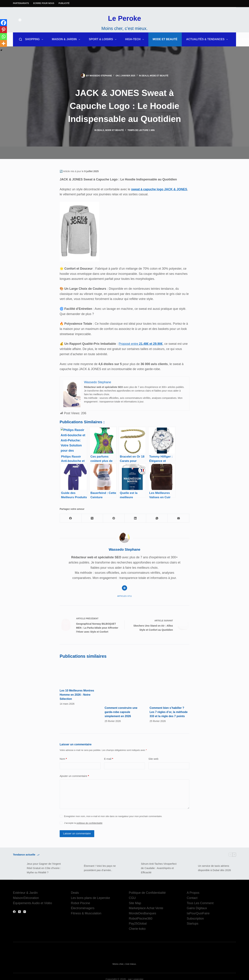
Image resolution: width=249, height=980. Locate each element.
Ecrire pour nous (44, 3)
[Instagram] (25, 912)
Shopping (35, 39)
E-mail (109, 759)
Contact (192, 898)
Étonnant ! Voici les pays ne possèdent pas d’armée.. (100, 868)
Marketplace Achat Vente (146, 908)
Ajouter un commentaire (74, 776)
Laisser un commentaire (77, 833)
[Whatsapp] (3, 37)
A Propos (193, 893)
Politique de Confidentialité (147, 893)
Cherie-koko (137, 929)
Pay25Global (138, 924)
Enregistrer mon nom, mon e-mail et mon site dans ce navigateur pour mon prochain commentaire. (113, 816)
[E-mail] (179, 518)
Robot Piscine (80, 903)
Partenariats (21, 3)
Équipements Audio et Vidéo (33, 903)
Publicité (64, 3)
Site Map (135, 903)
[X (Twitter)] (92, 518)
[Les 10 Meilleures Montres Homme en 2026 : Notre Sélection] (80, 674)
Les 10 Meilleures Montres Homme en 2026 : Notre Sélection (77, 695)
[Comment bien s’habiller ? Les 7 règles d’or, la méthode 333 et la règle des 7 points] (169, 682)
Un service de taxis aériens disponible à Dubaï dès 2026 (214, 868)
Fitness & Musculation (86, 913)
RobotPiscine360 (141, 919)
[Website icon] (124, 588)
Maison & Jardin (67, 39)
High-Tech (135, 39)
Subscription (195, 919)
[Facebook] (3, 23)
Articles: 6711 (124, 596)
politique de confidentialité (90, 823)
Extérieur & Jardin (25, 893)
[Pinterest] (3, 30)
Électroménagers (83, 908)
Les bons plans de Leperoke (90, 898)
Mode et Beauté (165, 39)
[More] (3, 43)
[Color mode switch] (20, 20)
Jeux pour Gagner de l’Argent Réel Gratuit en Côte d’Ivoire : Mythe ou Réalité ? (44, 868)
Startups (193, 924)
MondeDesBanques (142, 913)
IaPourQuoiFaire (198, 913)
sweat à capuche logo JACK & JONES (159, 189)
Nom (63, 759)
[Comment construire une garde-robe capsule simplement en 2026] (124, 682)
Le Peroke (124, 18)
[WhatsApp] (157, 518)
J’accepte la (83, 823)
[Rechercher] (20, 39)
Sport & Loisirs (103, 39)
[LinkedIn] (135, 518)
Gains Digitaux (197, 908)
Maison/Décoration (26, 898)
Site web (153, 759)
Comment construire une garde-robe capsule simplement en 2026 (121, 712)
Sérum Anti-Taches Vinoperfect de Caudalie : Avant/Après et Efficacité (159, 868)
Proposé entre (141, 344)
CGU (132, 898)
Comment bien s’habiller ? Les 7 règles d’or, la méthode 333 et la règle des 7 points (169, 712)
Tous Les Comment (200, 903)
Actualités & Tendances (208, 39)
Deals (145, 76)
